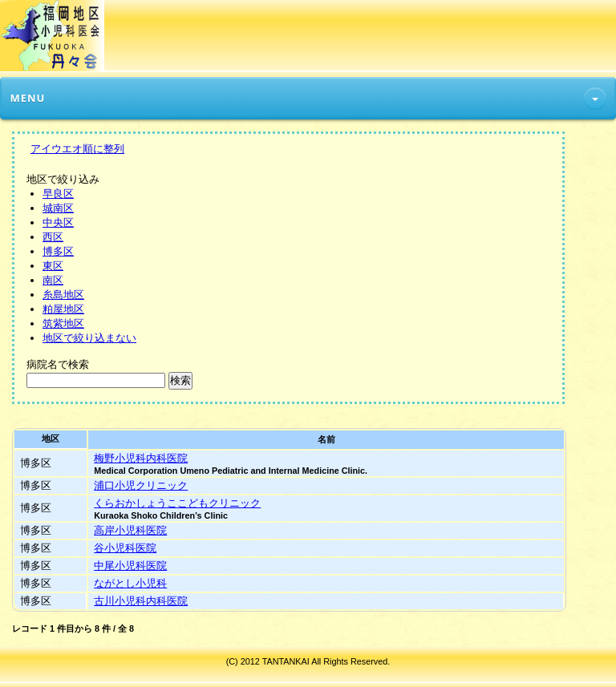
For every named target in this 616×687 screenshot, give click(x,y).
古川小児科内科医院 (141, 601)
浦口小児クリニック (141, 485)
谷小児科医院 (125, 548)
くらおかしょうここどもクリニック (177, 503)
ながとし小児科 (130, 583)
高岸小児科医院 (130, 530)
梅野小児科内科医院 (141, 458)
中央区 (58, 222)
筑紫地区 (63, 323)
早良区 (58, 194)
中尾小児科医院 (130, 566)
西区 (53, 237)
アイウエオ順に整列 (77, 149)
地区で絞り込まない (89, 338)
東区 (53, 266)
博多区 (58, 251)
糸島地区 (63, 295)
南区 (53, 280)
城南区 (58, 208)
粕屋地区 (63, 309)
